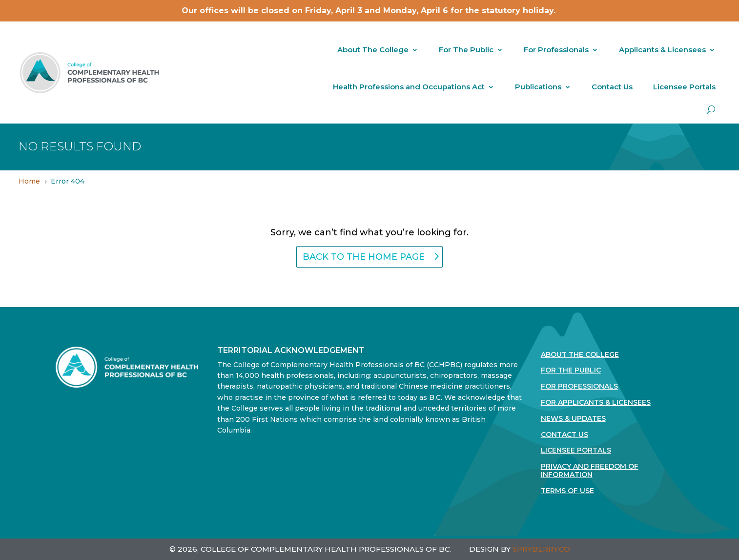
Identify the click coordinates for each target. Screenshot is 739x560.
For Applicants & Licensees (596, 403)
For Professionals (556, 50)
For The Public (466, 50)
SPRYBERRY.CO (541, 549)
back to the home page (364, 257)
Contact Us (612, 87)
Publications (538, 87)
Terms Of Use (567, 491)
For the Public (571, 370)
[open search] (711, 110)
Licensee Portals (684, 87)
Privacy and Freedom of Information (590, 471)
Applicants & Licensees (662, 50)
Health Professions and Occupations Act (409, 87)
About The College (373, 50)
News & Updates (573, 419)
